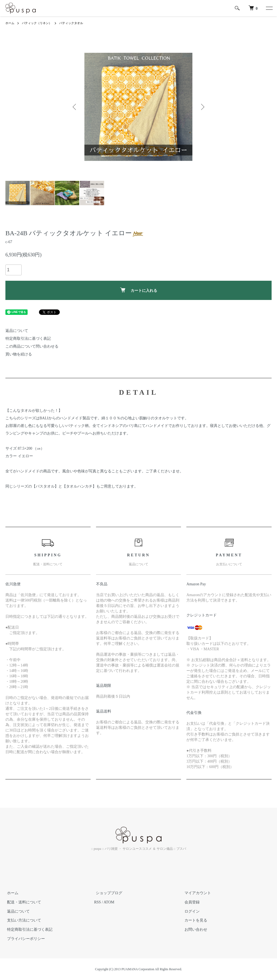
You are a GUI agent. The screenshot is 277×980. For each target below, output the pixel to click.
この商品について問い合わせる (32, 346)
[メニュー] (269, 8)
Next (202, 107)
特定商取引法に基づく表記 (28, 339)
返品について (17, 331)
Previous (75, 107)
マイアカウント (196, 893)
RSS (98, 902)
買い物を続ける (19, 354)
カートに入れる (139, 290)
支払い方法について (22, 920)
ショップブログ (107, 893)
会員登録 (190, 902)
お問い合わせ (194, 930)
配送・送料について (22, 902)
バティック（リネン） (39, 23)
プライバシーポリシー (24, 939)
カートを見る (194, 920)
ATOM (109, 902)
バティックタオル (76, 23)
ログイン (190, 911)
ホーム (10, 23)
